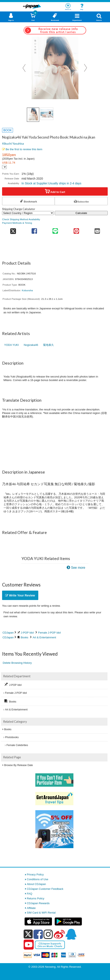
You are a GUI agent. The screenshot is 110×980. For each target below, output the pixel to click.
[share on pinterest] (76, 230)
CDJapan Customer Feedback (45, 889)
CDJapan (8, 633)
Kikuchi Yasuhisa (13, 143)
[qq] (71, 934)
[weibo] (59, 934)
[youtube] (29, 945)
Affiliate (31, 908)
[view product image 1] (33, 115)
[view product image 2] (47, 114)
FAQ (29, 894)
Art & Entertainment (44, 637)
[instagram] (48, 934)
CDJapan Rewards (38, 903)
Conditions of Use (38, 879)
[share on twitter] (13, 230)
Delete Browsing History (17, 663)
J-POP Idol (27, 633)
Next (86, 68)
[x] (28, 934)
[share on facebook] (34, 230)
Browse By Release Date (19, 765)
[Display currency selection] (4, 167)
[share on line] (55, 230)
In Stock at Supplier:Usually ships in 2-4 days (51, 183)
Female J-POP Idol (49, 633)
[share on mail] (97, 230)
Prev (24, 68)
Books (25, 637)
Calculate (81, 213)
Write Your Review (20, 595)
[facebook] (38, 934)
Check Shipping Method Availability (21, 219)
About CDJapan (36, 884)
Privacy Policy (35, 874)
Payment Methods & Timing (17, 223)
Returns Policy (36, 898)
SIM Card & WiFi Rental (41, 913)
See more (78, 568)
